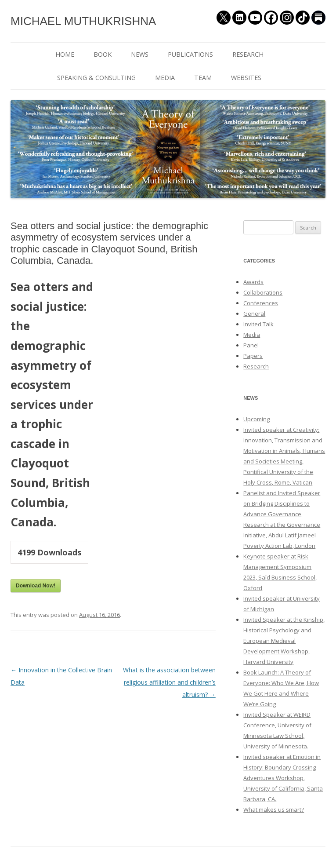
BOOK (103, 54)
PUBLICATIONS (190, 54)
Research (256, 366)
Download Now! (36, 586)
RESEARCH (248, 54)
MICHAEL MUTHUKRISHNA (83, 21)
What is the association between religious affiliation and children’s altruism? (169, 682)
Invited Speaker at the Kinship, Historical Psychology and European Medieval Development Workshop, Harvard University (284, 641)
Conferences (261, 303)
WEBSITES (246, 78)
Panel (251, 345)
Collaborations (263, 292)
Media (252, 335)
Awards (253, 282)
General (254, 314)
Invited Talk (258, 324)
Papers (253, 356)
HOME (65, 54)
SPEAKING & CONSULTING (96, 78)
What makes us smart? (274, 810)
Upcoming (257, 419)
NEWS (140, 54)
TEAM (203, 78)
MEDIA (165, 78)
